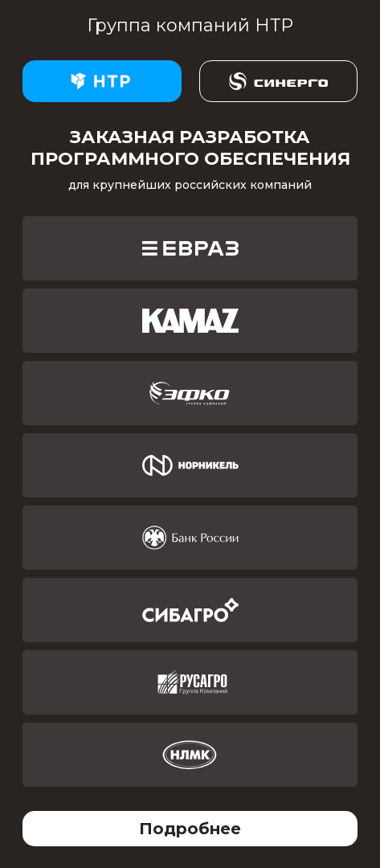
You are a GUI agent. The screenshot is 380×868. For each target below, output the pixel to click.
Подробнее (190, 829)
